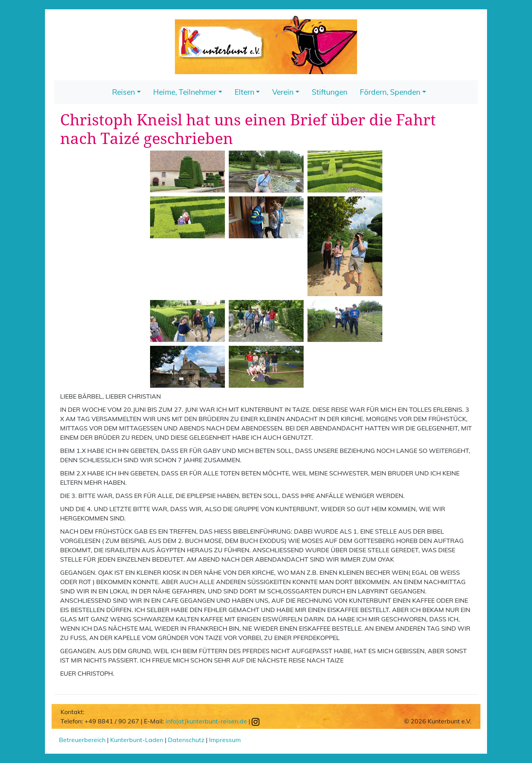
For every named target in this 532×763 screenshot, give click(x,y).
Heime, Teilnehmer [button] (185, 92)
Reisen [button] (123, 92)
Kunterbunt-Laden (137, 740)
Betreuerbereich (82, 740)
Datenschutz (186, 740)
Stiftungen (330, 92)
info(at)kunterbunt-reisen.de (206, 721)
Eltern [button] (244, 92)
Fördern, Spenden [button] (390, 92)
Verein (283, 92)
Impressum (225, 740)
